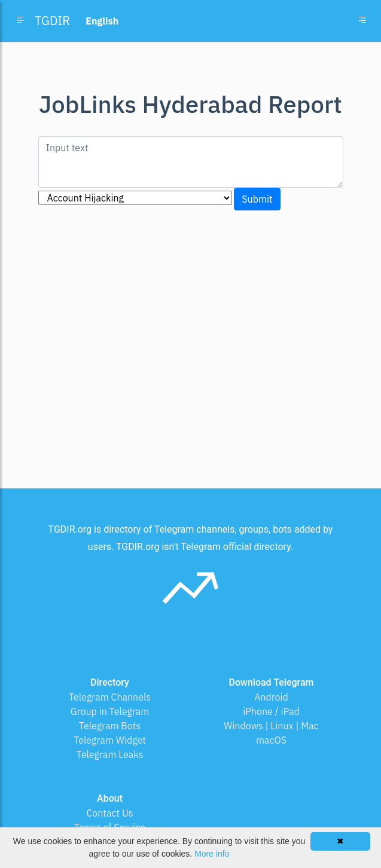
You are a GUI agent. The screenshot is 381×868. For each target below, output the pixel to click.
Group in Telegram (110, 711)
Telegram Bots (110, 726)
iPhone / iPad (271, 711)
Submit (257, 199)
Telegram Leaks (110, 754)
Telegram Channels (110, 697)
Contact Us (109, 813)
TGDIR (52, 21)
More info (212, 854)
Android (271, 697)
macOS (271, 740)
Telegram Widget (110, 740)
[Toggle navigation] (362, 21)
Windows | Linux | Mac (271, 726)
